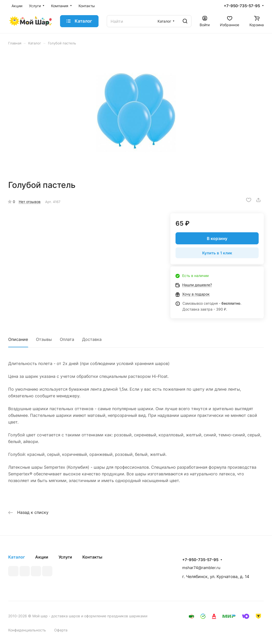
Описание (18, 339)
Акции (42, 557)
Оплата (67, 339)
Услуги (65, 557)
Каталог (17, 557)
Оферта (61, 630)
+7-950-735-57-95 (242, 6)
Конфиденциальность (27, 630)
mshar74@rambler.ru (201, 568)
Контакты (92, 557)
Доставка (92, 339)
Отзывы (44, 339)
